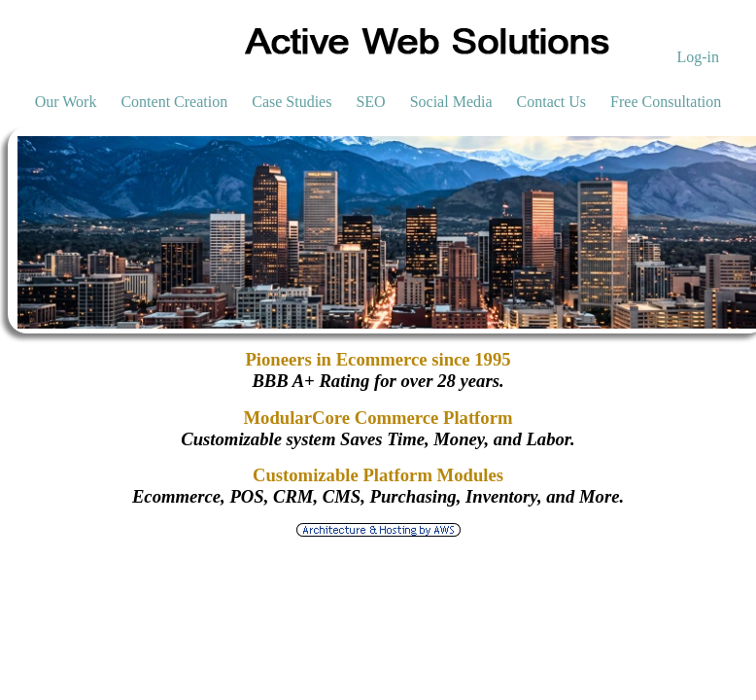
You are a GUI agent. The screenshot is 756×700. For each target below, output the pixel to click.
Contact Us (552, 102)
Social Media (451, 102)
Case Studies (292, 102)
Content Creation (174, 102)
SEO (370, 102)
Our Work (66, 102)
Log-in (698, 57)
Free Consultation (666, 102)
